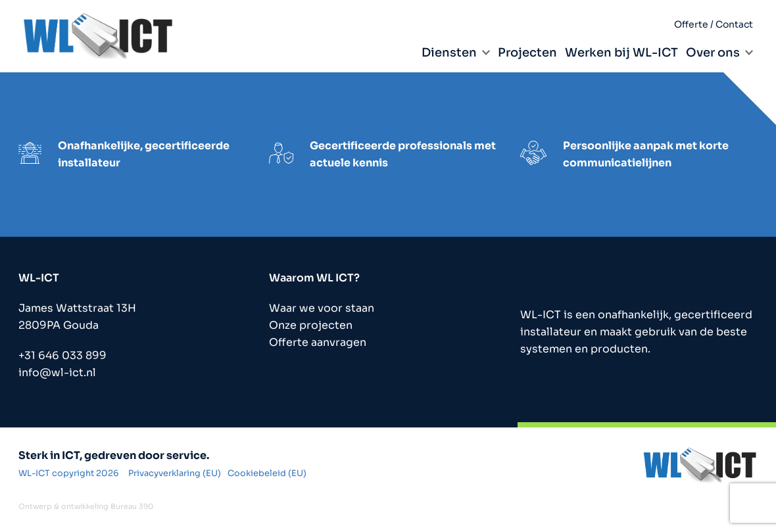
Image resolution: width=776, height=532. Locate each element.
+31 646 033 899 (62, 355)
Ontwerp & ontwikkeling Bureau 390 (86, 506)
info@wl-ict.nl (57, 373)
